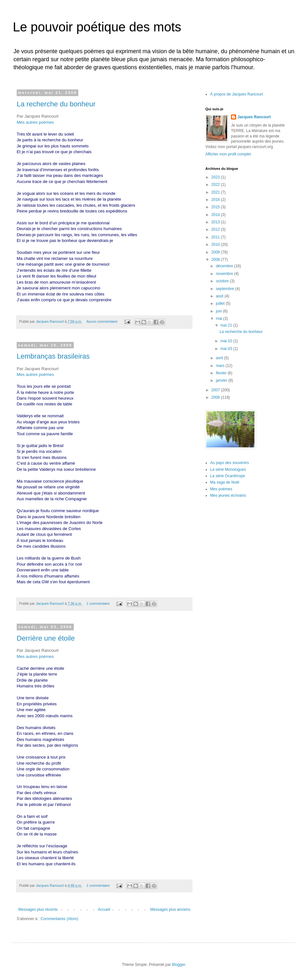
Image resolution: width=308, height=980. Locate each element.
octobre (223, 281)
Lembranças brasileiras (53, 356)
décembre (225, 266)
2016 (216, 200)
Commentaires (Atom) (59, 919)
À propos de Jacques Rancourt (237, 94)
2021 (216, 192)
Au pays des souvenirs (230, 463)
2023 (216, 177)
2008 (216, 260)
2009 (216, 252)
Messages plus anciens (170, 909)
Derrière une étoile (46, 638)
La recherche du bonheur (56, 104)
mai (220, 319)
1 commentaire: (99, 603)
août (220, 296)
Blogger (179, 965)
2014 (216, 215)
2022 (216, 185)
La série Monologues (228, 469)
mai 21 (227, 325)
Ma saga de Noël (225, 482)
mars (221, 366)
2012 (216, 229)
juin (219, 311)
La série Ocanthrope (228, 476)
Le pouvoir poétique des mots (97, 27)
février (222, 373)
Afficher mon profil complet (228, 154)
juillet (221, 303)
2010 (216, 245)
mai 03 (227, 349)
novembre (225, 274)
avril (220, 358)
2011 (216, 237)
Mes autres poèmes (35, 122)
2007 (216, 390)
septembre (226, 289)
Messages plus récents (38, 909)
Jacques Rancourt (254, 117)
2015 (216, 207)
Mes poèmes (221, 489)
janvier (222, 380)
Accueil (104, 909)
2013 (216, 222)
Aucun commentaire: (103, 321)
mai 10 (227, 341)
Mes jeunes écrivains (228, 495)
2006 (216, 397)
